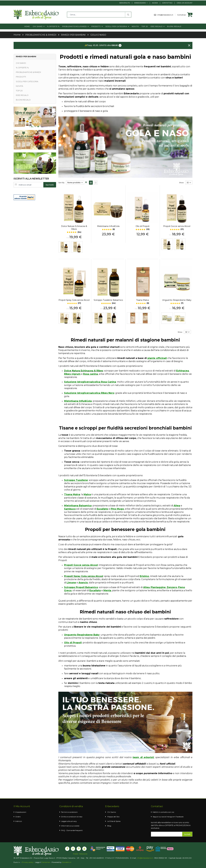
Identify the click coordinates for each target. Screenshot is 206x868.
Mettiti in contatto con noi (163, 812)
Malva (87, 494)
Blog (109, 826)
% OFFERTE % (22, 68)
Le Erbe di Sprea (114, 821)
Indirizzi (19, 821)
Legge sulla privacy (69, 821)
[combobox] (99, 15)
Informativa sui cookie (70, 826)
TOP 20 (19, 91)
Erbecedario (140, 3)
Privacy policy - (28, 862)
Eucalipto (102, 509)
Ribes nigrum (72, 374)
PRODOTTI (21, 77)
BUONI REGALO (23, 100)
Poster (76, 854)
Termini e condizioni (69, 812)
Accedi (155, 3)
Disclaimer (46, 862)
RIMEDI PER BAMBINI (73, 35)
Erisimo (144, 576)
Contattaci (167, 3)
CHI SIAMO (21, 63)
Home (17, 35)
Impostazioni (21, 812)
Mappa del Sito (113, 817)
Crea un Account (185, 3)
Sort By (61, 183)
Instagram (171, 817)
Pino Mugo (117, 509)
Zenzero (172, 587)
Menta (107, 590)
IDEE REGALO (22, 95)
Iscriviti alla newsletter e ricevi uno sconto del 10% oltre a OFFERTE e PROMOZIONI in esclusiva (171, 825)
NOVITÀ (19, 86)
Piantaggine (158, 587)
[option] (64, 247)
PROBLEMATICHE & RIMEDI (41, 35)
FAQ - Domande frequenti (72, 830)
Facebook (180, 817)
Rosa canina (90, 374)
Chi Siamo (112, 812)
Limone (71, 583)
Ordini (18, 817)
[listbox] (74, 247)
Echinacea (183, 371)
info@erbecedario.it (166, 15)
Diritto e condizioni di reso (72, 817)
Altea (177, 506)
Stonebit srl (67, 862)
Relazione (83, 854)
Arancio (83, 583)
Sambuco (70, 509)
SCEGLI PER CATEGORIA (27, 81)
